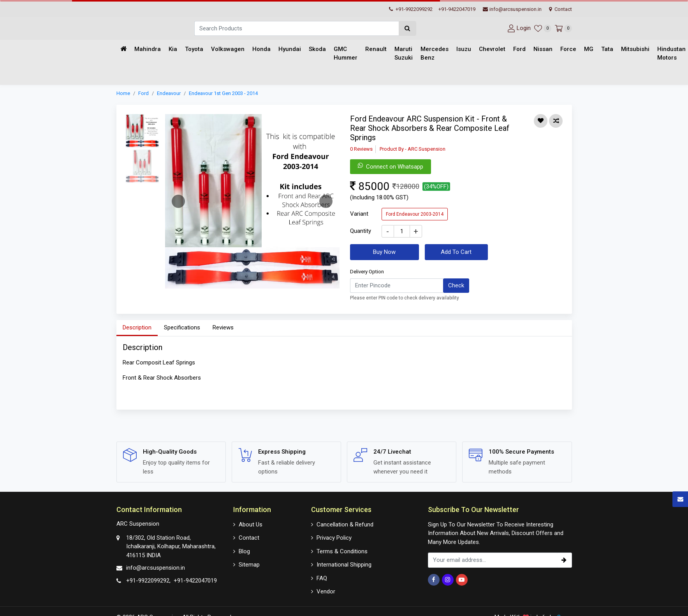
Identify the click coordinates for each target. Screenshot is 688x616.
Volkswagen (228, 49)
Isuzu (464, 49)
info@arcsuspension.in (512, 9)
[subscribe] (564, 560)
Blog (244, 551)
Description (137, 327)
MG (589, 49)
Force (568, 49)
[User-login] (518, 28)
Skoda (317, 49)
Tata (607, 49)
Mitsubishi (635, 49)
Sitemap (249, 565)
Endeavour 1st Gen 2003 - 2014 (223, 93)
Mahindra (148, 49)
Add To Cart (456, 252)
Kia (173, 49)
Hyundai (290, 49)
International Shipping (344, 565)
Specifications (182, 327)
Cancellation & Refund (345, 524)
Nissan (543, 49)
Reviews (223, 327)
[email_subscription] (492, 560)
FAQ (322, 578)
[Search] (296, 28)
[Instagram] (448, 580)
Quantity (361, 231)
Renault (376, 49)
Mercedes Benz (435, 54)
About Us (251, 524)
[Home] (123, 49)
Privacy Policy (334, 538)
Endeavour (169, 93)
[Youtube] (462, 580)
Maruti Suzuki (404, 54)
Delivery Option (367, 272)
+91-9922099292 (411, 9)
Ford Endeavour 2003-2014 (415, 214)
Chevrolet (492, 49)
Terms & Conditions (342, 551)
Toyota (194, 49)
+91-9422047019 (457, 9)
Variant (359, 214)
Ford (519, 49)
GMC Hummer (346, 54)
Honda (261, 49)
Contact (560, 9)
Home (123, 93)
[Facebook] (434, 580)
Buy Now (384, 252)
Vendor (326, 591)
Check (456, 285)
